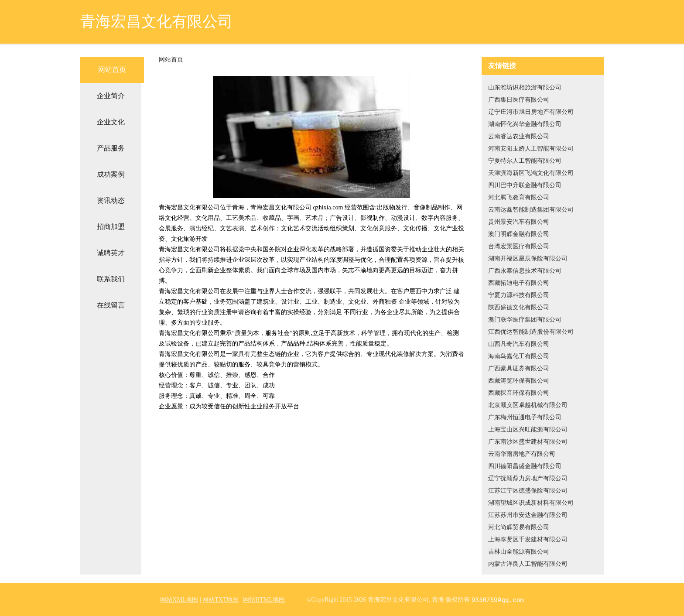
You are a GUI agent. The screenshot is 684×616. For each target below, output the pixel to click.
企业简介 (111, 96)
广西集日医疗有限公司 (519, 100)
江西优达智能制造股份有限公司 (531, 332)
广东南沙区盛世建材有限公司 (528, 442)
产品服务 (111, 148)
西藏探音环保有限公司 (519, 393)
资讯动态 (111, 200)
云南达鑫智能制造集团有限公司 (531, 210)
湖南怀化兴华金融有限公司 (525, 124)
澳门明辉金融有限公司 (519, 234)
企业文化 (111, 122)
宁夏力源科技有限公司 (519, 295)
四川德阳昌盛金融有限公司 (525, 466)
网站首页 (112, 70)
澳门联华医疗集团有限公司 (525, 320)
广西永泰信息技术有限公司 (525, 271)
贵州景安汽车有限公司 (519, 222)
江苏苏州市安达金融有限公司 (528, 515)
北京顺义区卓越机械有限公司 (528, 405)
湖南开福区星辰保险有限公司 (528, 258)
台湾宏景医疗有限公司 (519, 246)
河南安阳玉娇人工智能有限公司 (531, 149)
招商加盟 (111, 227)
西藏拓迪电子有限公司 (519, 283)
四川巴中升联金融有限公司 (525, 185)
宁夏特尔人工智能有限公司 (525, 161)
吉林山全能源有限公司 (519, 552)
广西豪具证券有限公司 (519, 368)
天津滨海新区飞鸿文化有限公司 (531, 173)
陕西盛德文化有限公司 (519, 307)
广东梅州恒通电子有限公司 (525, 417)
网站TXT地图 (221, 600)
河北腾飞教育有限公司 (519, 197)
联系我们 (111, 279)
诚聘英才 (111, 253)
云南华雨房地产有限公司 (522, 454)
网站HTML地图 (264, 600)
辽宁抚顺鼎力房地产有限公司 (528, 478)
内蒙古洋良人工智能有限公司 (528, 564)
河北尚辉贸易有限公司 (519, 527)
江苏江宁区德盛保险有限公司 (528, 491)
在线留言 (111, 305)
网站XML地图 (179, 600)
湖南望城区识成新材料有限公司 (531, 503)
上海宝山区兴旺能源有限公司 (528, 429)
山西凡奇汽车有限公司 (519, 344)
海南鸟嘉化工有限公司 (519, 356)
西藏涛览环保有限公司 (519, 381)
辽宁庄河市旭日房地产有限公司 (531, 112)
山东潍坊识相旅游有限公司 (525, 87)
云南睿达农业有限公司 (519, 136)
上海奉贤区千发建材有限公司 (528, 539)
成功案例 (111, 174)
